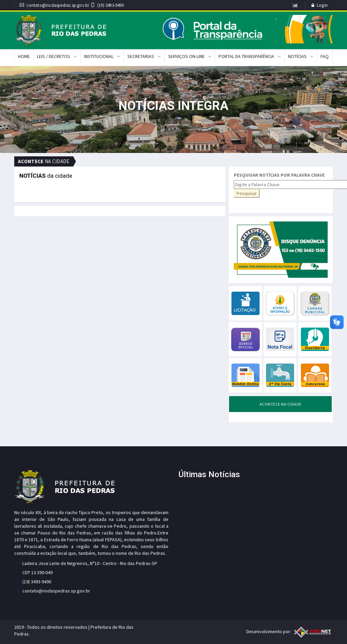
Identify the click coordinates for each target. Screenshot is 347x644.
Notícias (297, 56)
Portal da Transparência (246, 56)
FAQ (325, 56)
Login (322, 5)
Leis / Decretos (54, 56)
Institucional (99, 56)
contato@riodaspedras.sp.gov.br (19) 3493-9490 (72, 5)
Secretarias (141, 56)
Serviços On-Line (186, 56)
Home (24, 56)
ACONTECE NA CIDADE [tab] (281, 404)
